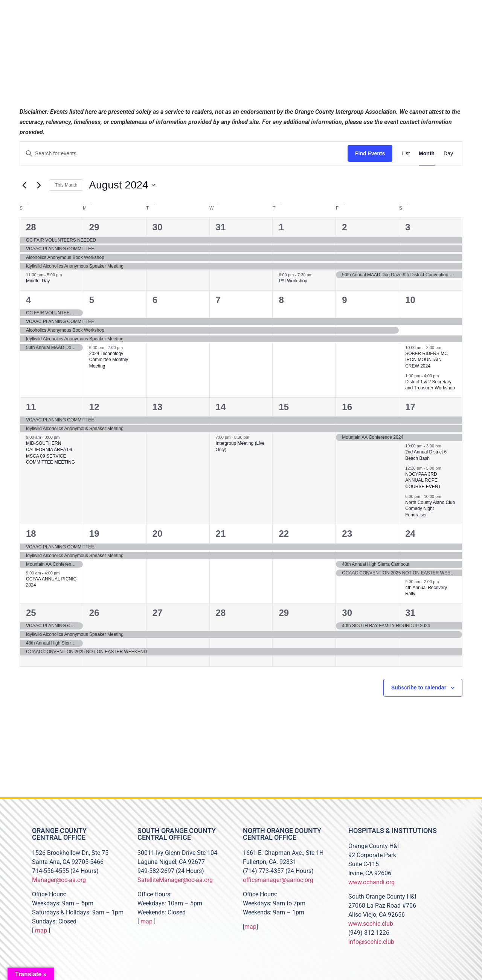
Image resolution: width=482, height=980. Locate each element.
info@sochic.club (371, 942)
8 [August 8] (281, 300)
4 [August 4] (28, 300)
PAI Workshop (293, 281)
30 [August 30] (347, 613)
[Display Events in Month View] (427, 154)
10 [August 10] (410, 300)
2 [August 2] (344, 227)
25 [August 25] (31, 613)
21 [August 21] (221, 534)
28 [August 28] (221, 613)
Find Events (370, 153)
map (41, 930)
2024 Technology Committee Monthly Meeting (109, 360)
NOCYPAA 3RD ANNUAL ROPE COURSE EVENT (423, 480)
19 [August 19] (94, 534)
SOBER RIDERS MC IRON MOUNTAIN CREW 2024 (426, 360)
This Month (66, 185)
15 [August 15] (284, 407)
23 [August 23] (347, 534)
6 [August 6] (155, 300)
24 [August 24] (410, 534)
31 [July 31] (221, 227)
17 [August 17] (410, 407)
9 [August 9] (344, 300)
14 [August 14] (221, 407)
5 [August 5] (92, 300)
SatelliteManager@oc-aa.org (175, 880)
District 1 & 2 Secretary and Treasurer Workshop (430, 385)
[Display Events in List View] (406, 154)
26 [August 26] (94, 613)
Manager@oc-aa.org (59, 880)
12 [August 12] (94, 407)
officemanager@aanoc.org (278, 880)
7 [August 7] (218, 300)
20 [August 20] (158, 534)
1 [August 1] (281, 227)
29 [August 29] (284, 613)
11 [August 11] (31, 407)
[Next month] (39, 185)
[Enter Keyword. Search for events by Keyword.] (184, 154)
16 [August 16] (347, 407)
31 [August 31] (410, 613)
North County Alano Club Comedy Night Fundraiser (430, 509)
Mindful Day (38, 281)
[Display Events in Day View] (448, 154)
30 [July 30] (158, 227)
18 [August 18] (31, 534)
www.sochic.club (371, 924)
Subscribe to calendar (419, 688)
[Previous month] (24, 185)
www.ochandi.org (371, 882)
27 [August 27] (158, 613)
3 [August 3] (408, 227)
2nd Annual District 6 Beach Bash (426, 455)
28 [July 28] (31, 227)
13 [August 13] (158, 407)
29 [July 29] (94, 227)
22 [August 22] (284, 534)
